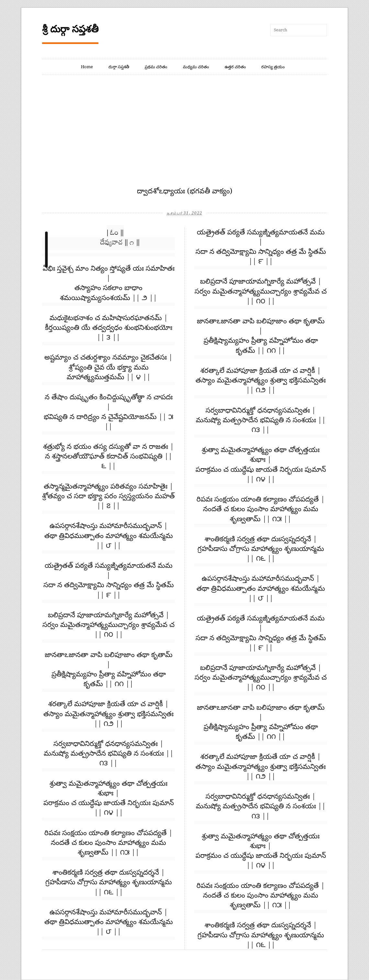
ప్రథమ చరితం (156, 67)
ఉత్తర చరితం (235, 67)
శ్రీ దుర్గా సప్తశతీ (70, 29)
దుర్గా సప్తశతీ (119, 67)
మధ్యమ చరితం (196, 67)
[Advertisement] (184, 138)
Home (87, 67)
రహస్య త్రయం (273, 67)
